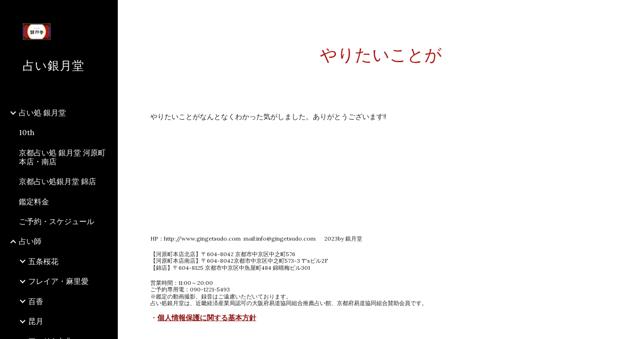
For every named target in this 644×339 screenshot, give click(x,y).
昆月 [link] (36, 321)
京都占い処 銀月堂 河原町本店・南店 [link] (62, 157)
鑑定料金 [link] (34, 202)
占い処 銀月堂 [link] (42, 113)
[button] (633, 13)
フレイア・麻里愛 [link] (58, 281)
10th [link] (27, 132)
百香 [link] (36, 301)
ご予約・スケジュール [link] (57, 221)
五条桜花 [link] (43, 261)
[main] (381, 55)
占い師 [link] (30, 241)
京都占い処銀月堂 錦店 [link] (57, 181)
